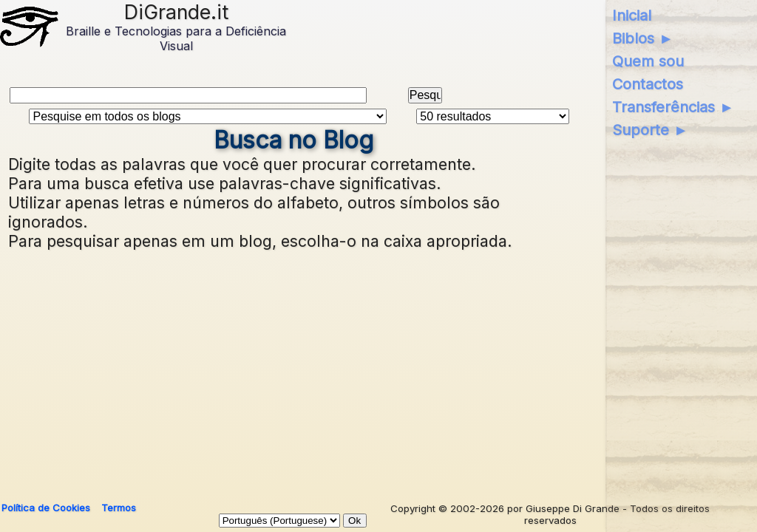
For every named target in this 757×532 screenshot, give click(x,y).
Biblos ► (643, 38)
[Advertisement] (375, 369)
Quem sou (648, 61)
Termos (119, 508)
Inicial (632, 16)
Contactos (648, 84)
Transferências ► (673, 107)
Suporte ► (650, 130)
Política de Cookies (46, 508)
